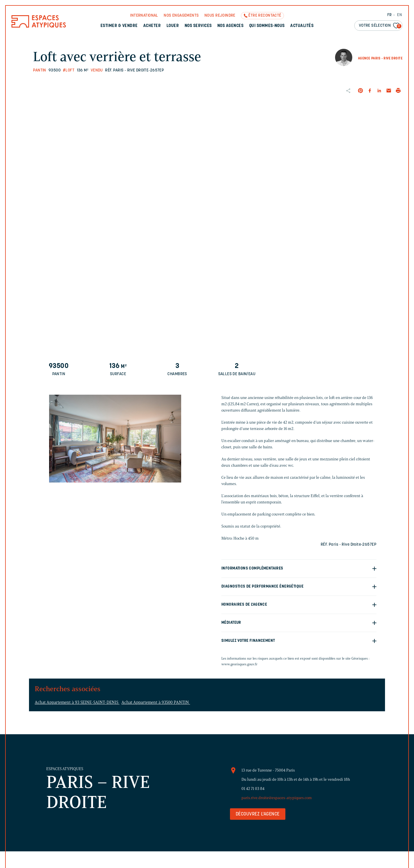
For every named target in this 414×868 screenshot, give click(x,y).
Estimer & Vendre (119, 26)
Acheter (152, 26)
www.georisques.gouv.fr (239, 664)
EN (400, 15)
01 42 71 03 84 (253, 789)
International (144, 16)
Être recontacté (265, 16)
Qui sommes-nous (267, 26)
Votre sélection (380, 26)
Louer (173, 26)
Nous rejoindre (220, 16)
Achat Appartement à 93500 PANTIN (156, 702)
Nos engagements (181, 16)
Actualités (302, 26)
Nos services (198, 26)
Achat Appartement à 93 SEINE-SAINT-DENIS (77, 702)
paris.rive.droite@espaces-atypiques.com (277, 798)
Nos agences (230, 26)
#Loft (69, 70)
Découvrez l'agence (258, 814)
